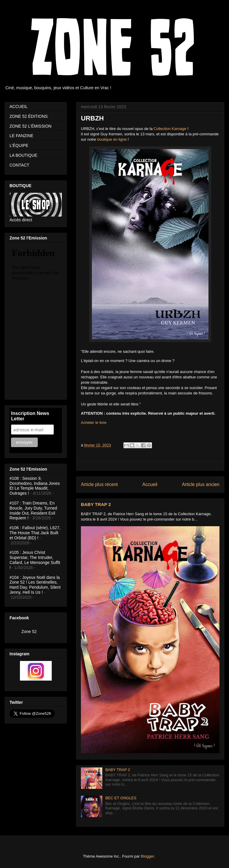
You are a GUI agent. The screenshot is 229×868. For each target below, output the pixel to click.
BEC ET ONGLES (121, 798)
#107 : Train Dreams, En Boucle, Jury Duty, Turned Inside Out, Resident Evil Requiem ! (33, 510)
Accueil (150, 484)
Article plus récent (99, 484)
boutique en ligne (112, 139)
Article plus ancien (201, 484)
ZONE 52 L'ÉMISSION (30, 126)
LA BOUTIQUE (23, 155)
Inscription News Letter (30, 416)
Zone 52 (29, 632)
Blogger (148, 856)
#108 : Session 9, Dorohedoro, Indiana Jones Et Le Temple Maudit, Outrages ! (35, 486)
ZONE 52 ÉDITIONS (29, 116)
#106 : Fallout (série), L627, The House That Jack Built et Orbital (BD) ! (35, 533)
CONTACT (19, 165)
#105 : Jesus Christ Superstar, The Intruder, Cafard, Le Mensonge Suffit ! (35, 560)
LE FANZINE (21, 136)
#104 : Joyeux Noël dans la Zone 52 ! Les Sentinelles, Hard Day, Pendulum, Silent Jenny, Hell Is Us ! (35, 585)
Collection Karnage (170, 129)
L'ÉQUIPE (19, 145)
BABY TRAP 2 (96, 504)
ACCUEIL (19, 106)
